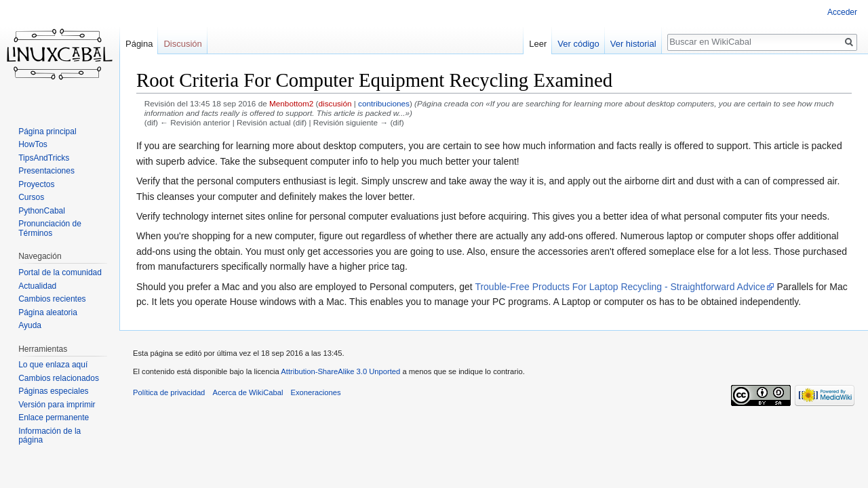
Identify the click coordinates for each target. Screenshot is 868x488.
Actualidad (37, 286)
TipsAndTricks (44, 158)
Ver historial (633, 44)
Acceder (842, 12)
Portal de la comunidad (60, 272)
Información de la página (50, 436)
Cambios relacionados (59, 378)
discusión (335, 103)
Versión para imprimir (57, 405)
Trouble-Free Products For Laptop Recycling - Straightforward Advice (620, 287)
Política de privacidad (169, 392)
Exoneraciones (316, 392)
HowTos (33, 144)
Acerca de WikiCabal (248, 392)
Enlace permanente (54, 418)
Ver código (578, 44)
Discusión (182, 44)
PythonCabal (42, 211)
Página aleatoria (48, 312)
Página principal (47, 131)
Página (139, 44)
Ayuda (30, 325)
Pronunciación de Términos (50, 228)
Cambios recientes (52, 299)
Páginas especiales (53, 391)
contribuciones (384, 103)
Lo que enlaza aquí (53, 365)
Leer (538, 44)
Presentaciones (46, 171)
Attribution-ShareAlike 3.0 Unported (340, 371)
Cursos (31, 197)
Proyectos (36, 184)
